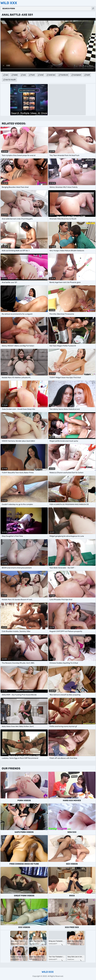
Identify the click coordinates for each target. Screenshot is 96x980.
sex (7, 75)
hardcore (64, 75)
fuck (33, 75)
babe (16, 75)
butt (88, 75)
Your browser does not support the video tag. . (48, 45)
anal (42, 75)
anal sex (52, 75)
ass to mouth (11, 80)
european (77, 75)
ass (24, 75)
